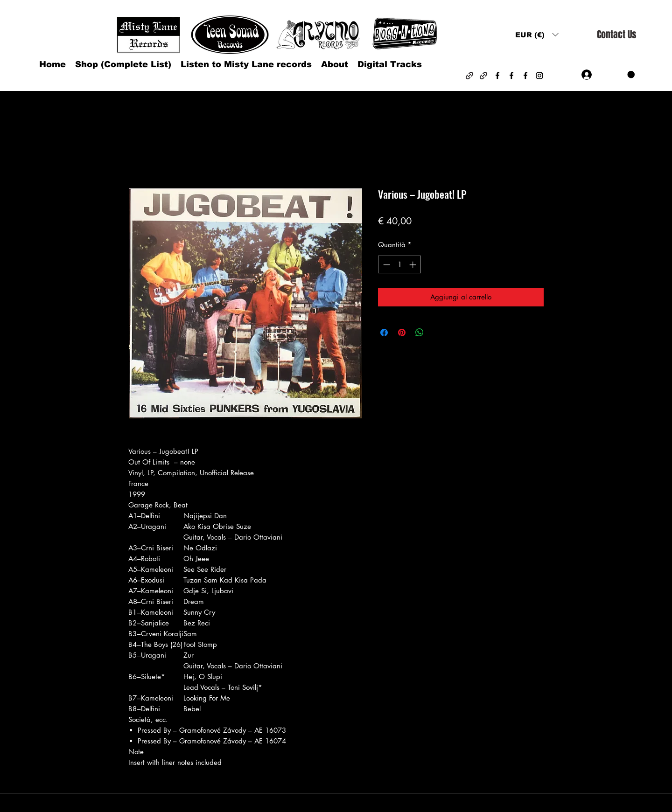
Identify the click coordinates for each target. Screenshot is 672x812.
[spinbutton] (400, 265)
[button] (537, 35)
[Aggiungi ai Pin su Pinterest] (402, 333)
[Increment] (414, 265)
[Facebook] (497, 76)
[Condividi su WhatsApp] (420, 333)
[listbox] (537, 35)
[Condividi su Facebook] (384, 333)
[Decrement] (386, 265)
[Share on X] (437, 333)
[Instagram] (539, 76)
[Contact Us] (616, 35)
